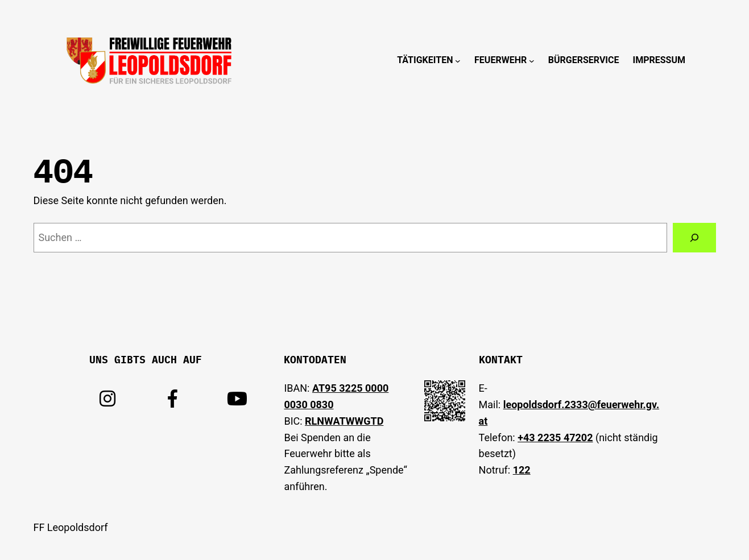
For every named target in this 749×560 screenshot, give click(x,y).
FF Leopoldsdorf (71, 527)
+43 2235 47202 (555, 437)
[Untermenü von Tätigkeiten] (458, 60)
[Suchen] (694, 238)
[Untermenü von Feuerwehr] (532, 60)
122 (522, 470)
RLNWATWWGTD (344, 421)
